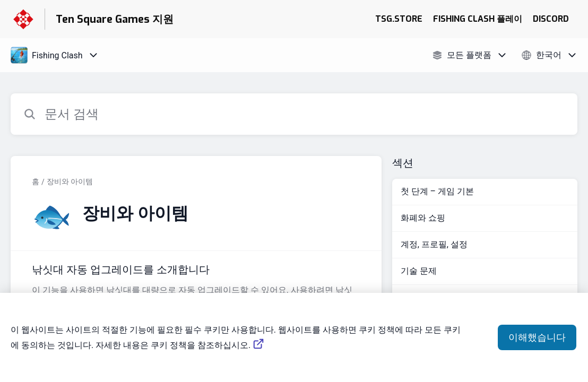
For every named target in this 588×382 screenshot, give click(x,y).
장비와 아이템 (70, 181)
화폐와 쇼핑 (423, 218)
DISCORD (551, 19)
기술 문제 (419, 271)
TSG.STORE (399, 19)
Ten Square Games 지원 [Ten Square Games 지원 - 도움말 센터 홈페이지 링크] (115, 19)
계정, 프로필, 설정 (434, 244)
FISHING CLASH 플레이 (478, 19)
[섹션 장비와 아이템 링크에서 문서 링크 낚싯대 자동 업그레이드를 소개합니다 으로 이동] (196, 292)
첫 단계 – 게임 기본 (437, 191)
